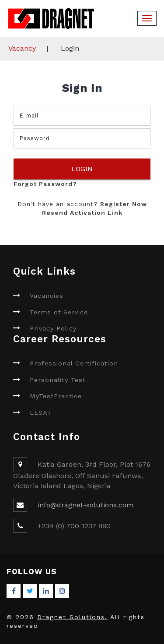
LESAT (41, 413)
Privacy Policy (53, 328)
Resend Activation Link (82, 213)
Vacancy (22, 48)
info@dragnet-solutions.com (85, 505)
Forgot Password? (45, 184)
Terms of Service (59, 312)
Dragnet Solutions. (72, 617)
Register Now (122, 204)
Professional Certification (74, 363)
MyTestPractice (56, 396)
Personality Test (58, 380)
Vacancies (47, 296)
